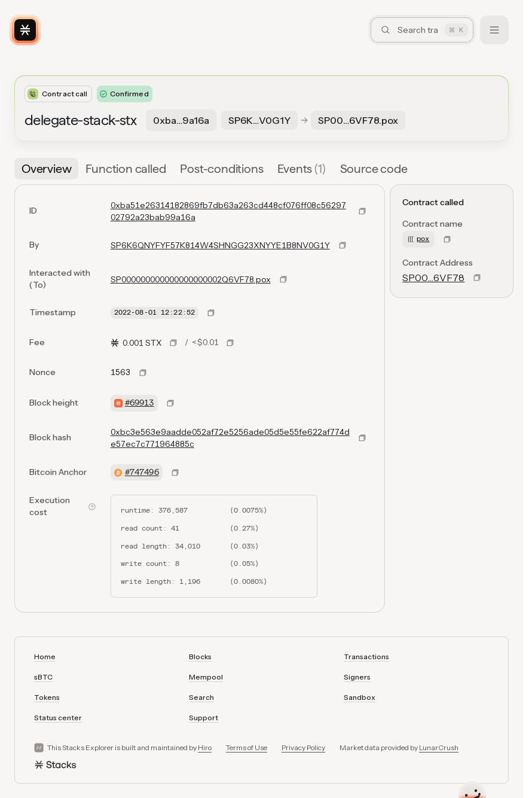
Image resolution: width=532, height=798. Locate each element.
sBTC (43, 677)
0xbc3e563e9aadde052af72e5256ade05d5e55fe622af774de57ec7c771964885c (230, 438)
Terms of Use (247, 747)
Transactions (366, 657)
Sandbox (360, 697)
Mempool (206, 677)
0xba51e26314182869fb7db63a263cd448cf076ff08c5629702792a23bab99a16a (228, 211)
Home (45, 657)
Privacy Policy (303, 747)
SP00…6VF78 (433, 278)
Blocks (200, 657)
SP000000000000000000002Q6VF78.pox (191, 279)
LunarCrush (439, 747)
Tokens (47, 697)
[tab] (46, 169)
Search (201, 697)
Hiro (205, 747)
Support (204, 718)
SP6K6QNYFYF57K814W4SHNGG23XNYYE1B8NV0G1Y (220, 245)
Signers (357, 677)
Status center (58, 718)
